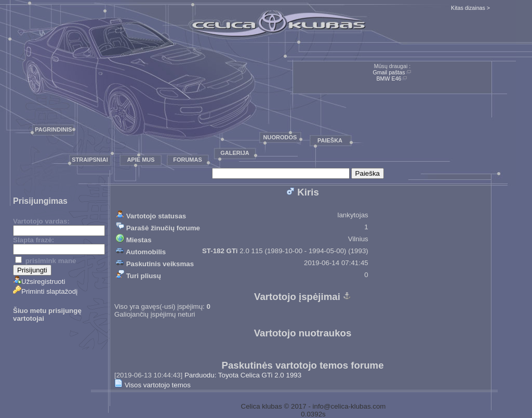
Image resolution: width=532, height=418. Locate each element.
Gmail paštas (389, 72)
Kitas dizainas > (470, 8)
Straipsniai (90, 160)
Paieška (330, 140)
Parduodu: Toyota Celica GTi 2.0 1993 (243, 375)
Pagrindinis (53, 129)
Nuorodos (280, 137)
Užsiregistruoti (39, 282)
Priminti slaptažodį (45, 291)
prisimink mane (45, 261)
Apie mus (141, 160)
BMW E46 (389, 79)
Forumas (188, 160)
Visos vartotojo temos (152, 385)
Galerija (235, 153)
